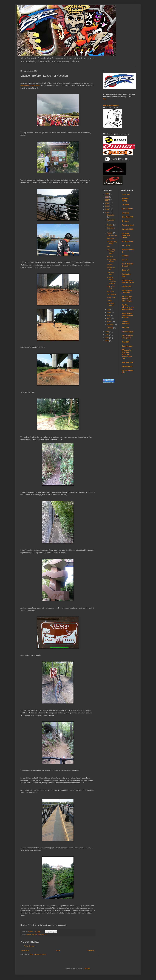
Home (58, 950)
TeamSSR (125, 342)
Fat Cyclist (126, 246)
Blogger (87, 968)
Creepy (109, 301)
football (29, 935)
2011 (107, 335)
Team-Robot (126, 286)
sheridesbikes (127, 367)
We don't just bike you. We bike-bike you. (127, 299)
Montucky (126, 213)
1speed (125, 260)
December (111, 215)
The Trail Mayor (128, 332)
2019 (107, 194)
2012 (107, 332)
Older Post (91, 950)
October (110, 225)
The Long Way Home (112, 243)
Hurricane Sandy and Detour (126, 235)
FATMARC (126, 205)
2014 (107, 209)
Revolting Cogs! (128, 225)
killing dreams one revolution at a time (127, 315)
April (109, 318)
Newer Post (25, 950)
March (110, 322)
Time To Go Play (111, 287)
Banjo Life (126, 270)
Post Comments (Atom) (38, 954)
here (105, 99)
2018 (107, 197)
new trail (34, 935)
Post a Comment (30, 946)
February (110, 325)
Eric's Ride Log (128, 241)
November (111, 220)
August (110, 233)
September (111, 228)
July (109, 309)
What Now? (111, 239)
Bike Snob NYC (128, 217)
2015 (107, 206)
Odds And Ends (110, 274)
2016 (107, 203)
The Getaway (111, 294)
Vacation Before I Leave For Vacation (111, 280)
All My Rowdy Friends (111, 261)
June (109, 312)
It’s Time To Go (111, 269)
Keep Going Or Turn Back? (111, 252)
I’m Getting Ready (110, 304)
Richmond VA (42, 935)
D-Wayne (125, 256)
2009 (107, 341)
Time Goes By (112, 236)
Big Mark (125, 221)
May (109, 315)
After (108, 247)
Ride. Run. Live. (128, 363)
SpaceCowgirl (127, 346)
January (110, 328)
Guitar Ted (126, 195)
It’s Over (110, 265)
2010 (107, 338)
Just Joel (125, 328)
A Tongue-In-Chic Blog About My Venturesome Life (127, 354)
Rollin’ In (110, 257)
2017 (107, 200)
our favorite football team (30, 85)
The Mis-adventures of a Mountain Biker (128, 307)
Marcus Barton (127, 209)
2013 (107, 212)
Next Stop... (111, 291)
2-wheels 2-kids (128, 229)
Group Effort (111, 298)
